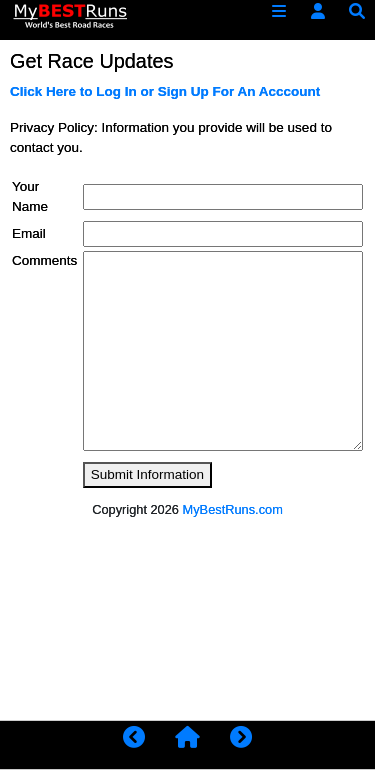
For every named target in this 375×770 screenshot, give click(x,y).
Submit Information (147, 474)
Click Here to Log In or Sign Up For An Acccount (165, 91)
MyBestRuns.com (233, 509)
